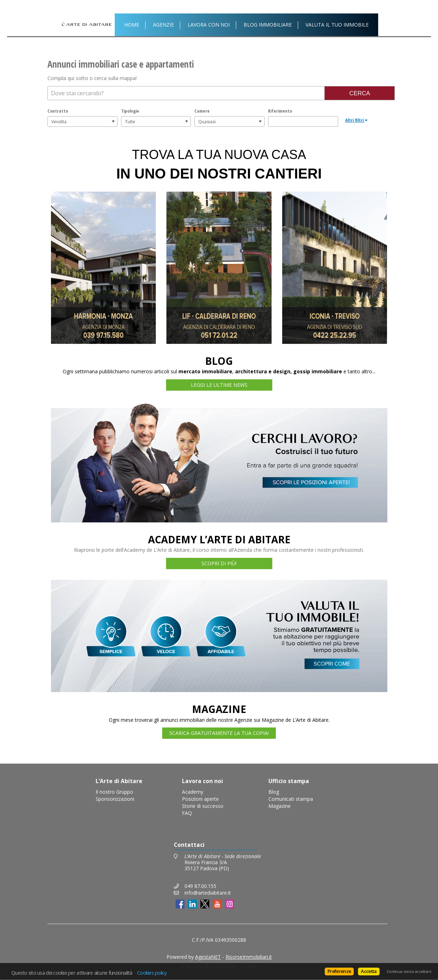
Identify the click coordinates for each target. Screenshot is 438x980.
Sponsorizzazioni (115, 799)
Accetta (369, 971)
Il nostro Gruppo (114, 792)
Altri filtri (356, 120)
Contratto (58, 111)
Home (132, 25)
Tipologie (130, 111)
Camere (202, 111)
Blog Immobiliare (268, 25)
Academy (193, 792)
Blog (274, 792)
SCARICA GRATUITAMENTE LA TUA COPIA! (219, 733)
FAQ (187, 813)
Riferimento (280, 111)
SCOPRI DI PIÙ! (219, 563)
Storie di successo (203, 806)
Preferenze (339, 971)
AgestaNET (208, 957)
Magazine (280, 806)
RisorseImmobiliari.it (249, 957)
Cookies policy (152, 973)
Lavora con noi (209, 25)
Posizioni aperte (200, 799)
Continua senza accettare (409, 971)
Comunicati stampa (291, 799)
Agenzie (163, 25)
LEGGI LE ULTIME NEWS (219, 385)
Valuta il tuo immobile (337, 25)
